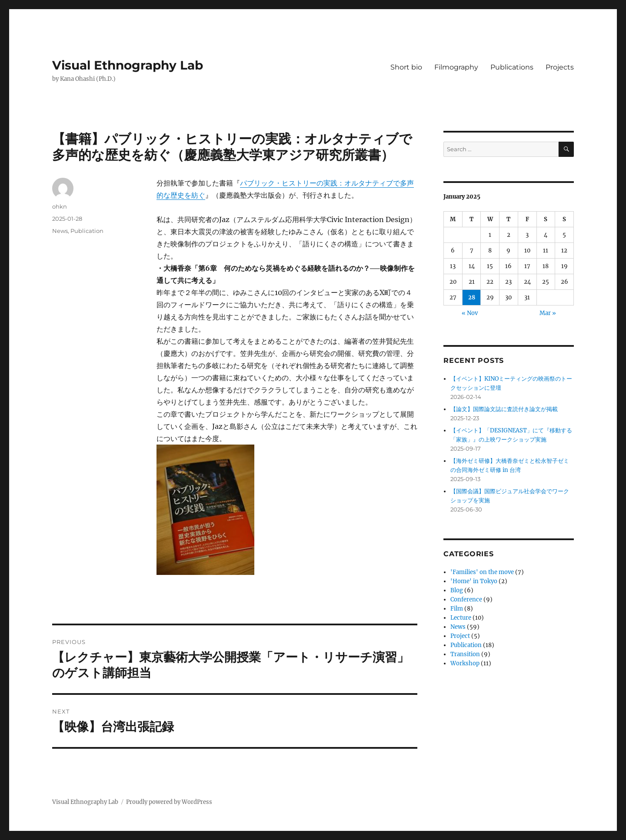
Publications (512, 67)
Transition (465, 654)
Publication (87, 231)
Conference (466, 599)
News (60, 231)
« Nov (470, 313)
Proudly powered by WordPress (169, 802)
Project (460, 636)
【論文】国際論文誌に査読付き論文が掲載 (504, 409)
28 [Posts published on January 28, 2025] (472, 297)
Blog (457, 590)
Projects (560, 67)
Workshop (465, 663)
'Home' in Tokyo (474, 581)
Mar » (548, 313)
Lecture (461, 618)
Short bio (406, 67)
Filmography (456, 67)
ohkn (60, 206)
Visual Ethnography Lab (128, 65)
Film (457, 609)
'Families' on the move (482, 572)
